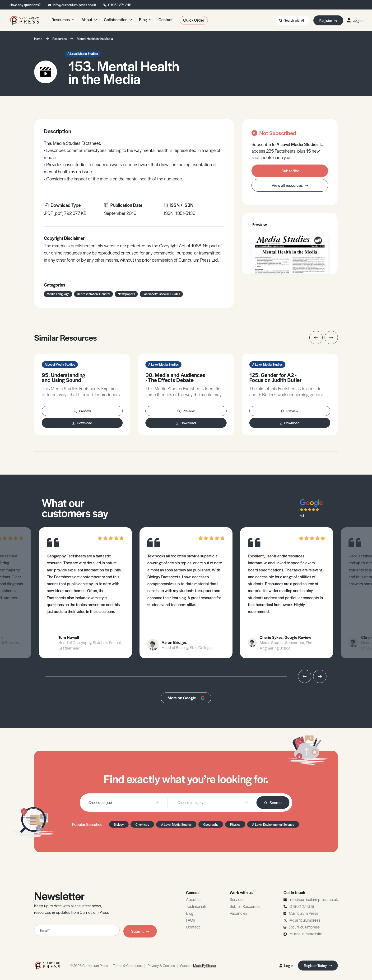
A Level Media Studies (83, 54)
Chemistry (142, 824)
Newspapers (126, 294)
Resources (60, 39)
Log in (355, 20)
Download (82, 423)
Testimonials (196, 906)
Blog (190, 913)
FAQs (191, 920)
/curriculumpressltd (306, 934)
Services (237, 899)
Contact (193, 927)
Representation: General (93, 294)
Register (328, 20)
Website (198, 965)
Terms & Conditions (128, 965)
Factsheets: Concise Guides (161, 294)
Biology (119, 824)
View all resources (290, 185)
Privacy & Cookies (161, 965)
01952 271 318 (120, 5)
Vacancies (238, 913)
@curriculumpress (305, 920)
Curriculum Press (304, 913)
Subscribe (291, 171)
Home (38, 39)
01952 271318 (302, 906)
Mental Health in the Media (95, 39)
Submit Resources (245, 906)
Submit (140, 931)
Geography (211, 824)
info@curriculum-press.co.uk (74, 5)
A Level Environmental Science (273, 824)
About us (194, 899)
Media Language (58, 294)
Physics (235, 824)
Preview (82, 411)
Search (273, 802)
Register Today (318, 965)
